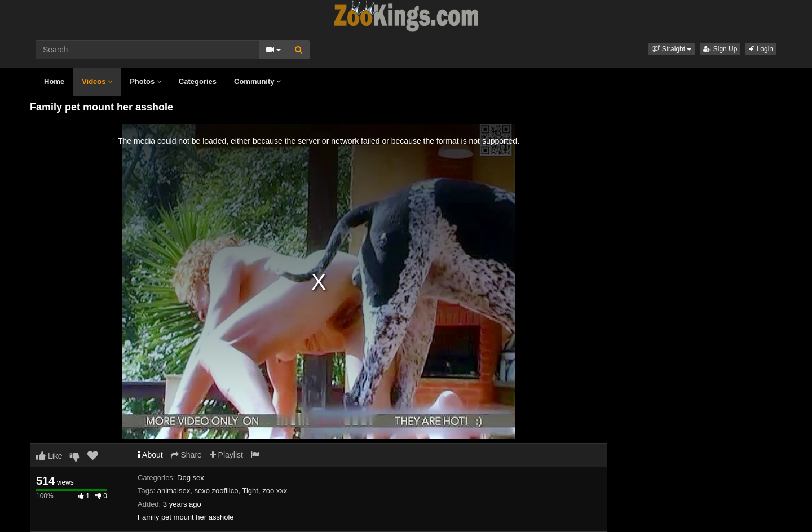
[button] (672, 49)
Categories (198, 81)
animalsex (174, 491)
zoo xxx (275, 491)
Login (761, 49)
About (150, 455)
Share (186, 455)
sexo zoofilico (216, 491)
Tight (250, 491)
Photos (145, 81)
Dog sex (191, 478)
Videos (97, 81)
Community (257, 81)
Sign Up (720, 49)
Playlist (226, 455)
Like (49, 456)
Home (54, 81)
